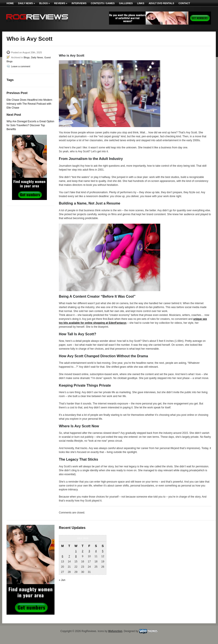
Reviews (61, 3)
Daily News (26, 3)
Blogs (44, 3)
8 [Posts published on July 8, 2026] (76, 556)
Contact (184, 3)
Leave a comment (21, 66)
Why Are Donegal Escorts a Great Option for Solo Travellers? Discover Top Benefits (30, 125)
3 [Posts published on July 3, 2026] (89, 551)
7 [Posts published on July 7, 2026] (69, 556)
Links (141, 3)
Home (10, 3)
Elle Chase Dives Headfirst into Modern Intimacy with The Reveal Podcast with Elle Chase (29, 104)
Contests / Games (103, 3)
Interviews (79, 3)
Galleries (126, 3)
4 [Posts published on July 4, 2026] (96, 551)
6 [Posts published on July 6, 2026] (62, 556)
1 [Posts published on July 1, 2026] (76, 551)
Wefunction (115, 631)
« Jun (62, 580)
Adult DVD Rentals (161, 3)
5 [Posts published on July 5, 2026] (103, 551)
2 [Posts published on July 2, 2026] (83, 551)
